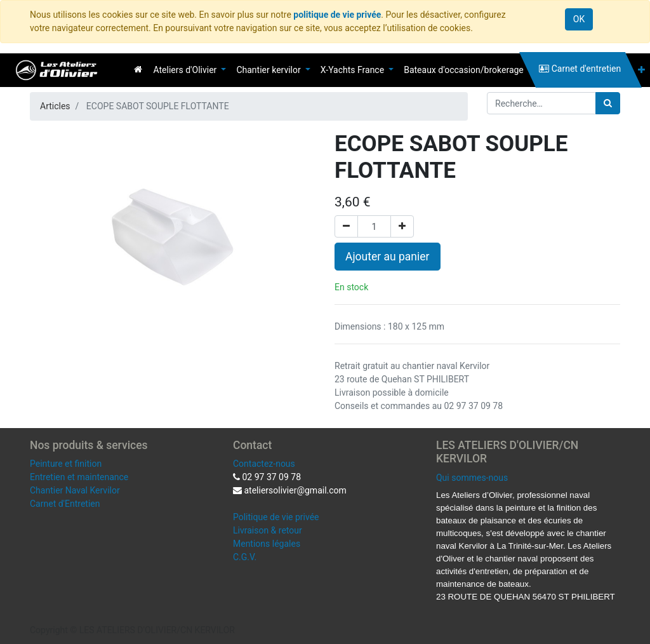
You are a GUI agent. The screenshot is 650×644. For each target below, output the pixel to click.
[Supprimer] (346, 226)
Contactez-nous (264, 464)
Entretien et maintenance (79, 477)
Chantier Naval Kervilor (75, 490)
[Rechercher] (608, 103)
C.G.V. (245, 557)
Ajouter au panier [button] (388, 257)
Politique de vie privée (276, 517)
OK (579, 19)
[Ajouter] (402, 226)
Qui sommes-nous (472, 478)
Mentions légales (267, 544)
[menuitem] (138, 69)
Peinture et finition (66, 464)
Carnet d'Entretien (65, 504)
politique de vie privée (337, 15)
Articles (55, 106)
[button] (641, 70)
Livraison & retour (268, 530)
